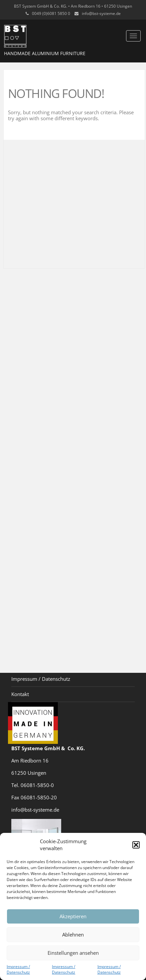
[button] (136, 845)
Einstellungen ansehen (73, 953)
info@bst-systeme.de (101, 13)
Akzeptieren (73, 916)
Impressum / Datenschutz (18, 969)
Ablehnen (73, 935)
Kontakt (20, 694)
